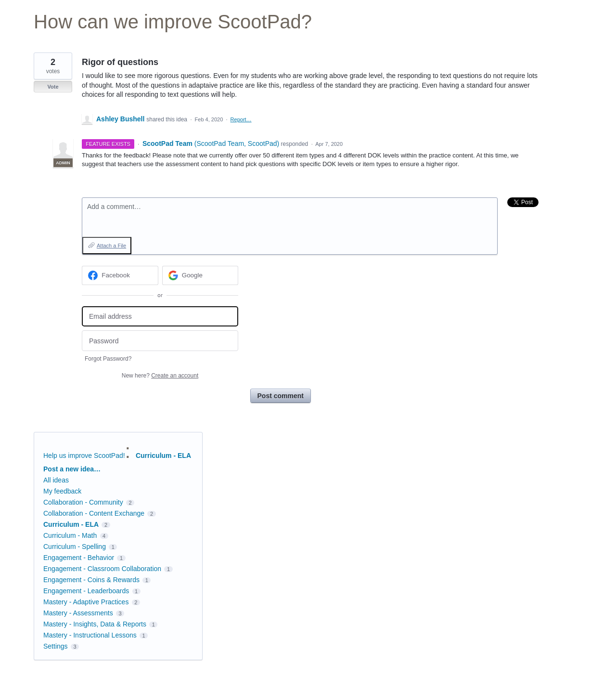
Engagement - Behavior (79, 558)
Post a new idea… (72, 469)
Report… (241, 119)
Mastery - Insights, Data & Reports (95, 624)
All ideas (56, 480)
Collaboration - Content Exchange (94, 513)
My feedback (62, 491)
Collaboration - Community (83, 502)
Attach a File (111, 246)
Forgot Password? (108, 359)
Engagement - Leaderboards (86, 591)
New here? (160, 376)
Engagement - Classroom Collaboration (102, 569)
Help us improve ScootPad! (84, 456)
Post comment (281, 396)
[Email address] (160, 317)
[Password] (160, 341)
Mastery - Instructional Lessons (90, 635)
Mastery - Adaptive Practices (86, 602)
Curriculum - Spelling (75, 547)
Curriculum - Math (70, 535)
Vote (53, 87)
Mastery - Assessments (78, 613)
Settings (56, 646)
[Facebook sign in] (120, 275)
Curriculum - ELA (163, 456)
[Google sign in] (200, 275)
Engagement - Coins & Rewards (91, 580)
